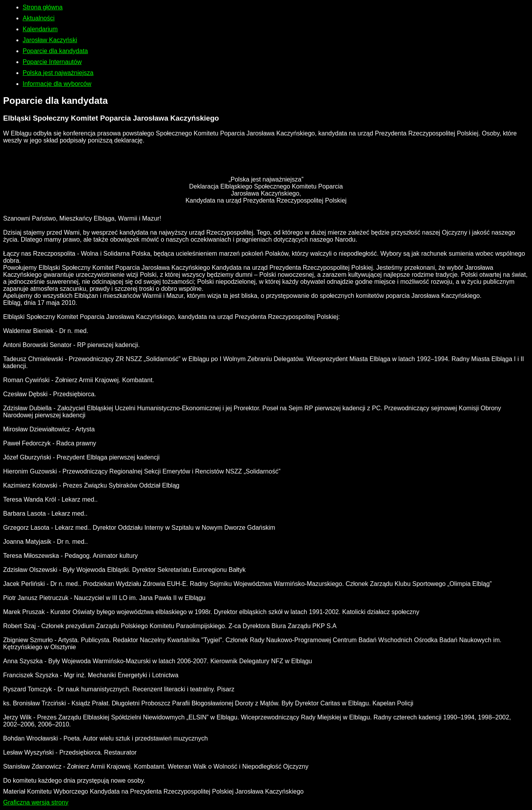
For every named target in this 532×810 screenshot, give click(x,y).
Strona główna (43, 7)
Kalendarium (40, 29)
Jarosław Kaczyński (50, 40)
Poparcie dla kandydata (55, 51)
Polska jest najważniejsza (58, 73)
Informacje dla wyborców (57, 84)
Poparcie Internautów (52, 62)
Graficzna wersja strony (36, 802)
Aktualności (39, 18)
